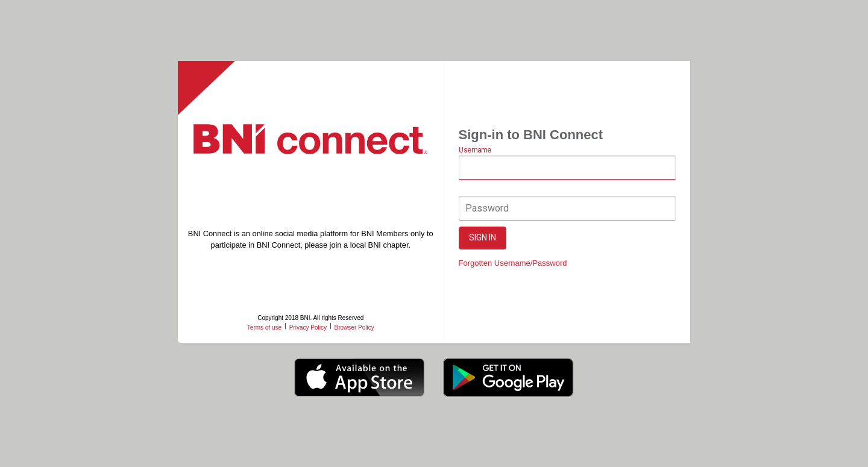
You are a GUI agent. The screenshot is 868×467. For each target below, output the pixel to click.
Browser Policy (354, 328)
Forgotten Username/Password (513, 263)
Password (487, 208)
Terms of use (264, 328)
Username (475, 151)
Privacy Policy (308, 328)
